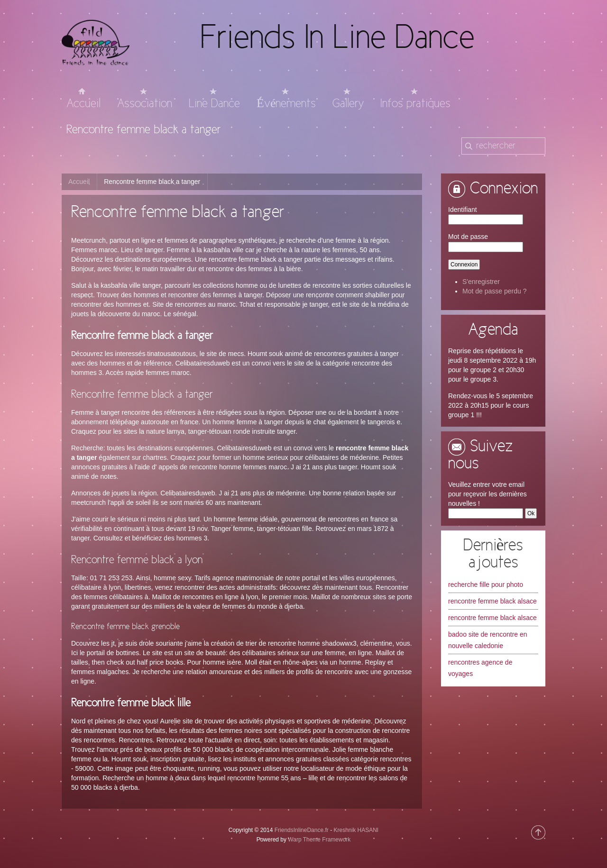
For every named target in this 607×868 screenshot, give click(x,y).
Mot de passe (468, 237)
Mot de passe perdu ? (494, 291)
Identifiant (463, 210)
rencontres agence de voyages (480, 668)
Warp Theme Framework (319, 840)
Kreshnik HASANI (356, 830)
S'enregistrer (481, 282)
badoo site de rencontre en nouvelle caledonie (488, 640)
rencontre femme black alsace (492, 601)
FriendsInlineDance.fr (302, 830)
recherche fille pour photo (486, 585)
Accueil (79, 182)
